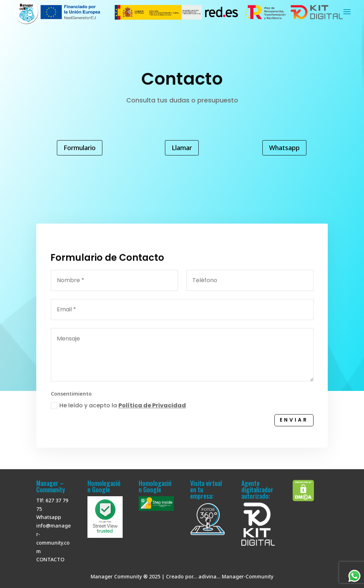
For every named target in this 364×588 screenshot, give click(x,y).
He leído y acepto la (118, 403)
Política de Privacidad (152, 403)
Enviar (294, 417)
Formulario (80, 148)
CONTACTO (50, 559)
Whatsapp (284, 148)
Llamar (182, 148)
